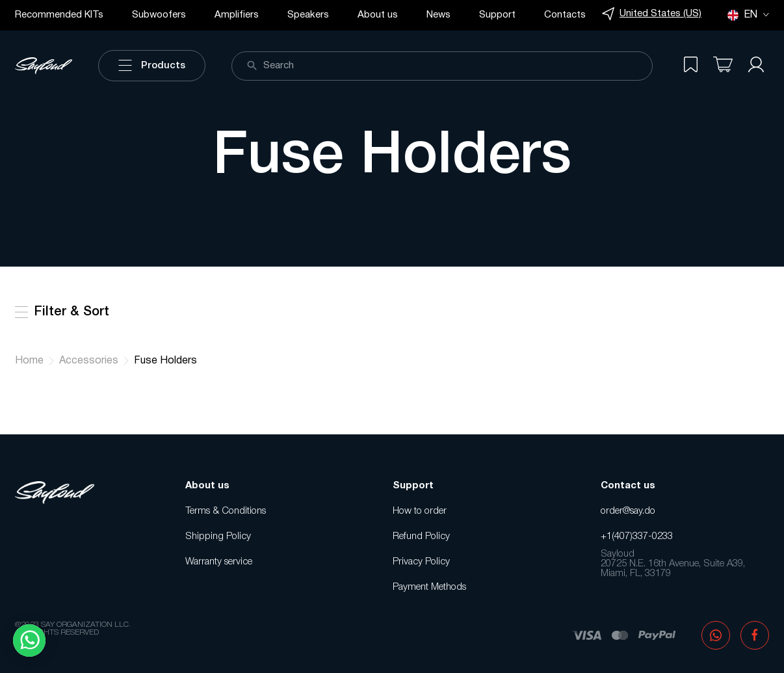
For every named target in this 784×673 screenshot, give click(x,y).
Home (29, 361)
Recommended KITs (59, 15)
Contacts (565, 15)
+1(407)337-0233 (637, 536)
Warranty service (219, 562)
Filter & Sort (62, 312)
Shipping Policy (218, 536)
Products (152, 66)
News (438, 15)
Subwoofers (159, 15)
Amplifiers (237, 15)
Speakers (308, 15)
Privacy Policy (421, 562)
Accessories (89, 361)
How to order (420, 511)
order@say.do (628, 511)
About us (378, 15)
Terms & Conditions (226, 511)
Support (497, 15)
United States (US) (652, 14)
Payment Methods (429, 587)
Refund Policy (421, 536)
